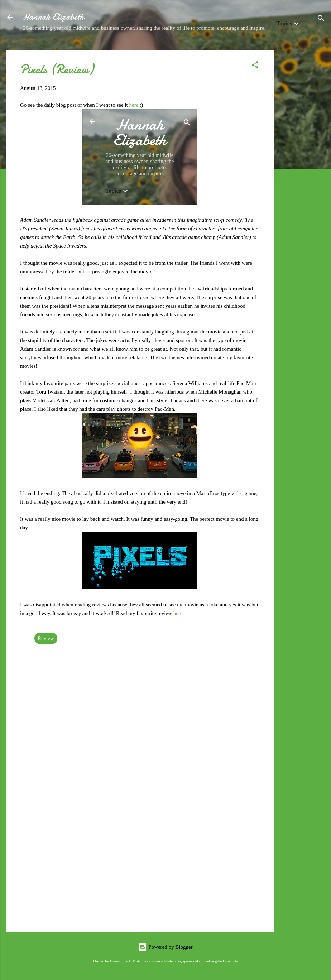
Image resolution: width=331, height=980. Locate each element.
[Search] (321, 20)
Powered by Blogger (165, 947)
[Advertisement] (302, 157)
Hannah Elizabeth (53, 17)
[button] (255, 66)
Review (46, 638)
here (135, 105)
